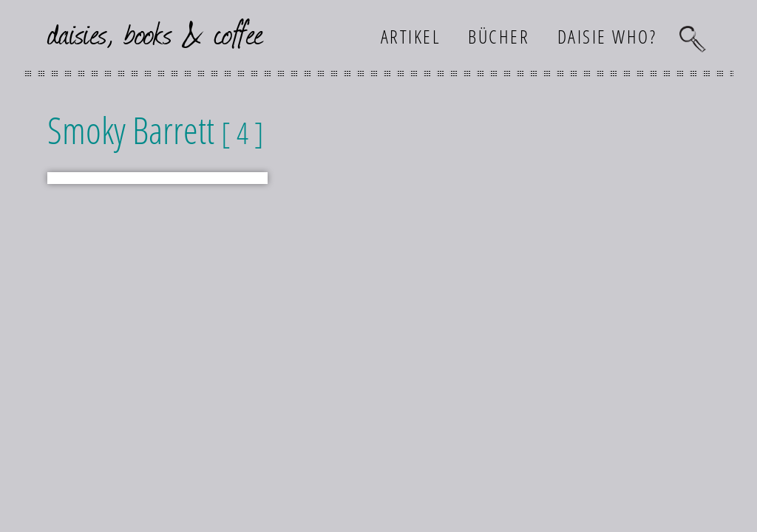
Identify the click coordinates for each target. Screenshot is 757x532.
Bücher (499, 36)
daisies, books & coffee (156, 32)
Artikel (411, 36)
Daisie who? (607, 36)
